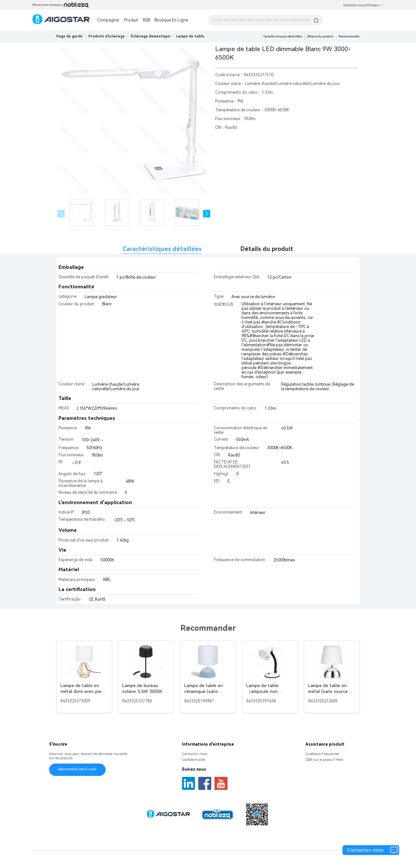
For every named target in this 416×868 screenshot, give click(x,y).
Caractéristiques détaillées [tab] (162, 249)
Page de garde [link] (69, 36)
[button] (207, 214)
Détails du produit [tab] (267, 249)
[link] (107, 36)
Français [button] (375, 5)
